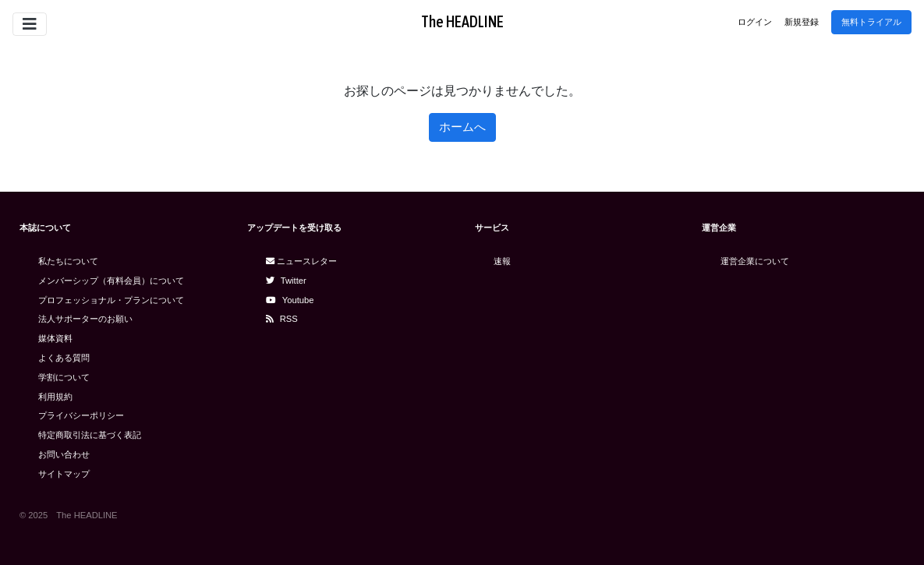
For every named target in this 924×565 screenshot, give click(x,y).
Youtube (290, 300)
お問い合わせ (64, 454)
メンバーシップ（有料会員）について (111, 281)
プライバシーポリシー (81, 415)
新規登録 (802, 22)
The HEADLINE (462, 21)
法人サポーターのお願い (85, 319)
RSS (282, 319)
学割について (64, 377)
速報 (502, 261)
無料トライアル (871, 22)
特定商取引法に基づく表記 (90, 435)
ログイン (755, 22)
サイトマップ (64, 474)
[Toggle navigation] (30, 24)
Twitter (286, 281)
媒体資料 (55, 338)
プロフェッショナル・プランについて (111, 300)
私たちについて (68, 261)
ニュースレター (301, 261)
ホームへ (462, 127)
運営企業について (755, 261)
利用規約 (55, 397)
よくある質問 (64, 358)
